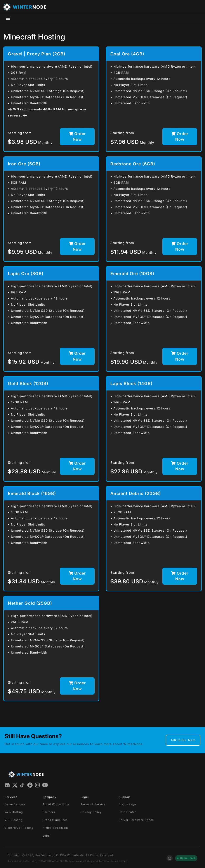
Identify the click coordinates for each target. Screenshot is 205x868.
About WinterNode (56, 804)
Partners (49, 812)
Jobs (46, 836)
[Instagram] (37, 785)
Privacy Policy (91, 812)
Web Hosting (14, 812)
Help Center (127, 812)
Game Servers (15, 804)
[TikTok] (22, 785)
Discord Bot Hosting (19, 828)
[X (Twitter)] (15, 785)
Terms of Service (93, 804)
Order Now (77, 136)
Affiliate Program (55, 828)
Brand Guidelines (55, 820)
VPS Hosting (14, 820)
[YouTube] (45, 785)
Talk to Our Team (183, 740)
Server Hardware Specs (136, 820)
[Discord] (7, 785)
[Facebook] (30, 785)
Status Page (127, 804)
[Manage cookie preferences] (170, 858)
